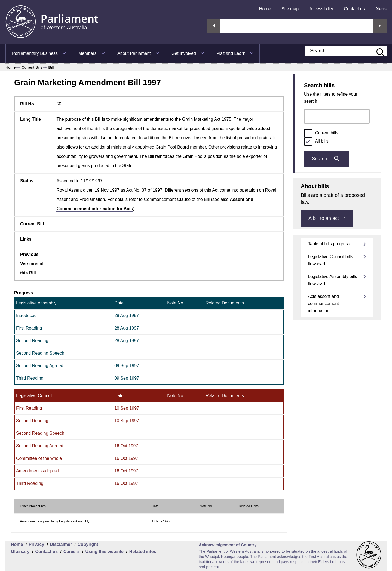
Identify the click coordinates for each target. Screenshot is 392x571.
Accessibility (321, 9)
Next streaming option (380, 26)
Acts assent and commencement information (323, 303)
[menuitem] (265, 9)
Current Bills (32, 67)
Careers (72, 552)
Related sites (143, 552)
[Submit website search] (378, 51)
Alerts (381, 9)
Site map (290, 9)
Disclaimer (61, 544)
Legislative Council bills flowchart (330, 260)
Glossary (20, 552)
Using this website (104, 552)
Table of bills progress (329, 244)
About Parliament (134, 53)
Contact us (354, 9)
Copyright (88, 544)
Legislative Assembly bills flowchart (333, 280)
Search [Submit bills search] (327, 159)
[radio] (308, 133)
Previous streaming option (214, 26)
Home (265, 9)
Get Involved (184, 53)
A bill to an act (327, 218)
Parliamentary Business (35, 53)
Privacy (36, 544)
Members (88, 53)
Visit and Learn (231, 53)
